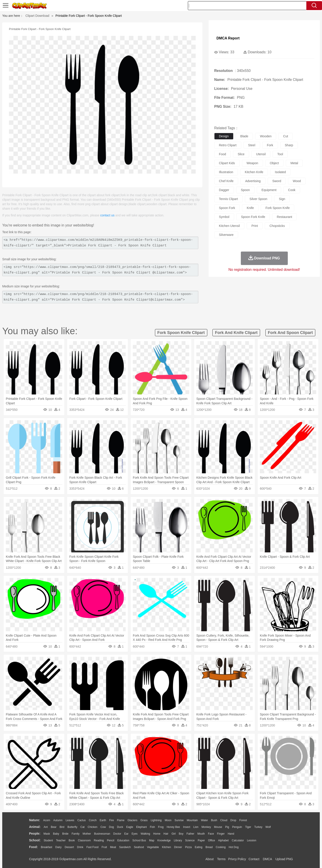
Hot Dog (234, 847)
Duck (120, 827)
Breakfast (47, 847)
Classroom (84, 840)
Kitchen (167, 847)
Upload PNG (284, 859)
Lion (196, 827)
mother (87, 834)
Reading (99, 840)
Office (211, 840)
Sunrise (179, 820)
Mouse (218, 827)
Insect (187, 827)
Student (48, 840)
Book (72, 840)
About (210, 859)
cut (286, 136)
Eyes (135, 834)
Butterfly (72, 827)
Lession (251, 840)
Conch (93, 820)
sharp (289, 145)
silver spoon (258, 199)
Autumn (58, 820)
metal (294, 163)
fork (270, 145)
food (222, 154)
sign (282, 199)
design (224, 136)
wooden (266, 136)
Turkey (258, 827)
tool (280, 154)
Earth (103, 820)
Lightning (156, 820)
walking (145, 834)
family (75, 834)
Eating (199, 847)
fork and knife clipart (236, 333)
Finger (221, 834)
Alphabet (223, 840)
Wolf (268, 827)
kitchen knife (254, 172)
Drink (80, 847)
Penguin (237, 827)
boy (181, 834)
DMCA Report (228, 38)
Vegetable (153, 847)
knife (250, 208)
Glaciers (132, 820)
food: (33, 847)
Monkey (206, 827)
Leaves (70, 820)
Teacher (61, 840)
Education (123, 840)
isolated (280, 172)
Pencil (111, 840)
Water (204, 820)
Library (178, 840)
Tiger (248, 827)
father (190, 834)
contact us (107, 215)
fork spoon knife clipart (181, 333)
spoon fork (227, 208)
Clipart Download (37, 16)
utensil (261, 154)
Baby (56, 834)
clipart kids (227, 163)
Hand (231, 834)
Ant (46, 827)
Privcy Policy (237, 859)
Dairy (58, 847)
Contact (254, 859)
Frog (161, 827)
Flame (121, 820)
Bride (65, 834)
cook (292, 190)
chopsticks (277, 226)
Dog (111, 827)
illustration (226, 172)
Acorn (47, 820)
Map (152, 840)
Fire (111, 820)
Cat (83, 827)
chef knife (226, 181)
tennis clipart (228, 199)
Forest (243, 820)
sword (277, 181)
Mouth (201, 834)
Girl (174, 834)
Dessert (69, 847)
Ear (126, 834)
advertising (253, 181)
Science (190, 840)
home (157, 834)
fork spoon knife (278, 208)
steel (252, 145)
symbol (224, 217)
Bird (62, 827)
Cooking (221, 847)
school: (35, 840)
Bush (214, 820)
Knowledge (164, 840)
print (255, 226)
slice (241, 154)
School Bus (139, 840)
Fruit (104, 847)
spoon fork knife (253, 217)
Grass (144, 820)
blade (244, 136)
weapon (252, 163)
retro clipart (228, 145)
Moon (168, 820)
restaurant (284, 217)
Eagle (130, 827)
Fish (152, 827)
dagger (224, 190)
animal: (35, 827)
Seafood (139, 847)
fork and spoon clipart (290, 333)
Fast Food (92, 847)
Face (211, 834)
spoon (245, 190)
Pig (227, 827)
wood (297, 181)
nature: (35, 820)
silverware (226, 235)
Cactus (82, 820)
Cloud (224, 820)
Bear (54, 827)
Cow (103, 827)
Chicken (92, 827)
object (274, 163)
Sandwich (125, 847)
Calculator (238, 840)
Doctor (117, 834)
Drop (233, 820)
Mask (47, 834)
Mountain (192, 820)
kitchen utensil (229, 226)
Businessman (102, 834)
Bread (209, 847)
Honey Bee (173, 827)
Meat (113, 847)
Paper (201, 840)
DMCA (267, 859)
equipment (269, 190)
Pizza (188, 847)
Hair (166, 834)
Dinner (178, 847)
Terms (221, 859)
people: (35, 834)
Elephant (141, 827)
